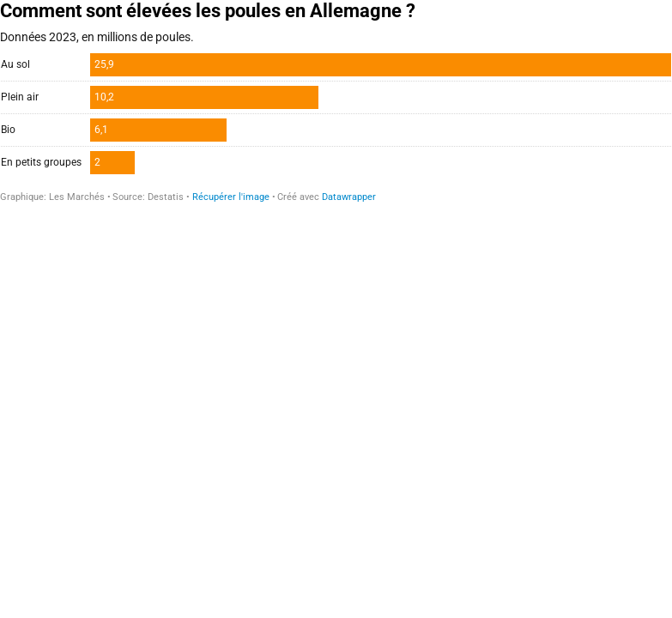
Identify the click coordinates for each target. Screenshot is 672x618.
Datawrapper (349, 197)
